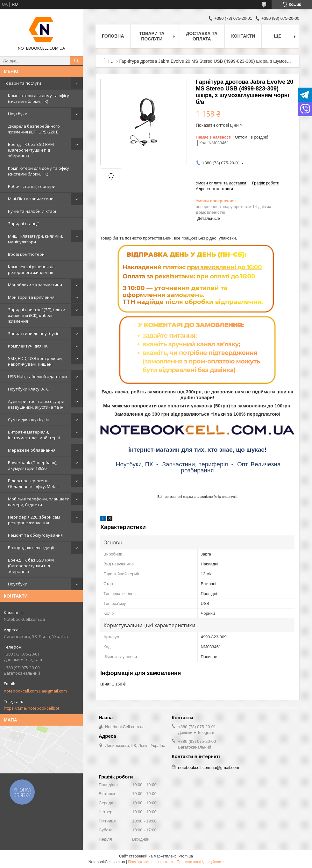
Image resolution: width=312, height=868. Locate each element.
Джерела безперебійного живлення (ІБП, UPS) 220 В (34, 129)
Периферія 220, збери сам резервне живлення (34, 520)
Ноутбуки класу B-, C (28, 389)
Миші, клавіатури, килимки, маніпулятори (35, 239)
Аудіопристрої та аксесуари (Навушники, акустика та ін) (36, 404)
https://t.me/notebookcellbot (32, 708)
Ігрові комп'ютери (26, 254)
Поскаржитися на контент (151, 862)
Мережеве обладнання (32, 450)
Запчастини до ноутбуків (34, 334)
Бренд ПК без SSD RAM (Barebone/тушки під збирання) (31, 150)
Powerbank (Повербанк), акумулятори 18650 (33, 465)
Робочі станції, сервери (32, 186)
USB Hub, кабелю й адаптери (37, 377)
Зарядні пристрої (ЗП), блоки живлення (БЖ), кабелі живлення (37, 315)
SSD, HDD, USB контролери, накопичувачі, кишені (35, 361)
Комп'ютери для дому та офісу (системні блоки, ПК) (39, 98)
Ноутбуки (18, 114)
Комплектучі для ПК (28, 346)
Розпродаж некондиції (31, 548)
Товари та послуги (22, 83)
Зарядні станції (23, 224)
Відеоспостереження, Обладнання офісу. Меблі (33, 484)
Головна (113, 36)
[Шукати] (76, 61)
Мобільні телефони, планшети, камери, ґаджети (39, 502)
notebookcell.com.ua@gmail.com (35, 691)
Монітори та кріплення (31, 297)
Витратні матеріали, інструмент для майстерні (34, 435)
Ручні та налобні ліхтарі (32, 211)
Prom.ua (186, 856)
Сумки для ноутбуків (29, 420)
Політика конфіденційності (200, 862)
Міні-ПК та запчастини (31, 199)
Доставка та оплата (202, 36)
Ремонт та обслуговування (35, 535)
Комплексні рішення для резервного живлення (32, 269)
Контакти (243, 36)
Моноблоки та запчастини (35, 285)
